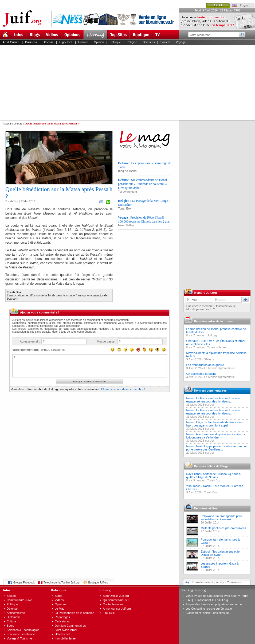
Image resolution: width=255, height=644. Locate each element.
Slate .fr (209, 359)
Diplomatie (14, 617)
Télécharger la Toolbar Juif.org (62, 583)
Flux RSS (109, 613)
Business (31, 42)
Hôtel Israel (62, 634)
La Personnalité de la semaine (74, 613)
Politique (115, 42)
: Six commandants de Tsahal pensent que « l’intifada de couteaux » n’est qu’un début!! (142, 184)
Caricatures (62, 621)
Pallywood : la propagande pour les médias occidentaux (221, 518)
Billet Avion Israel (66, 630)
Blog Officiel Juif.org (116, 596)
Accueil (7, 124)
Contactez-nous (113, 604)
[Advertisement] (115, 82)
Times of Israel (217, 347)
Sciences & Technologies (23, 630)
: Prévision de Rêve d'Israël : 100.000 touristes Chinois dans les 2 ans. (144, 220)
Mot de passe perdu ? (201, 309)
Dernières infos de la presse (214, 321)
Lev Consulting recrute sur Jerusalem (210, 609)
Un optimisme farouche (201, 374)
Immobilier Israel (66, 638)
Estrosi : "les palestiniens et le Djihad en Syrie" (220, 553)
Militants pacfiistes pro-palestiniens (223, 528)
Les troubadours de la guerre (205, 365)
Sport (10, 626)
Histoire (83, 42)
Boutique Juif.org (98, 583)
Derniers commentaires (210, 391)
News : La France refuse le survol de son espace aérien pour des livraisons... (213, 400)
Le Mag (18, 124)
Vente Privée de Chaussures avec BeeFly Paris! (217, 596)
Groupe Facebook (24, 583)
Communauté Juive (19, 600)
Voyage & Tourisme (19, 638)
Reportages (62, 617)
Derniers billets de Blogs (211, 466)
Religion (132, 42)
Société (165, 42)
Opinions (60, 604)
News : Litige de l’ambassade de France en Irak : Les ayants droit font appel (215, 424)
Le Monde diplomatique (219, 368)
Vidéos (59, 600)
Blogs (58, 596)
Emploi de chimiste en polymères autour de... (215, 604)
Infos (6, 590)
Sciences (149, 42)
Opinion (99, 42)
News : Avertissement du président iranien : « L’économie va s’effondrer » (216, 436)
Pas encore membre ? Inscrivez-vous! (211, 306)
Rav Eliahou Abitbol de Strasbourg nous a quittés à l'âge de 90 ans (214, 476)
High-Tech (66, 42)
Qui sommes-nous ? (116, 600)
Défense (48, 42)
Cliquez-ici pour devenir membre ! (123, 389)
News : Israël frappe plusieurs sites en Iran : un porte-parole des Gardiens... (217, 448)
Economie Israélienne (21, 634)
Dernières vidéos (206, 508)
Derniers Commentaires (70, 626)
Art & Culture (11, 42)
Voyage (181, 42)
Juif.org (212, 335)
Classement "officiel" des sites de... (208, 613)
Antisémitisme (16, 613)
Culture (11, 621)
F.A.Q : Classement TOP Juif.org (207, 600)
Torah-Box (214, 480)
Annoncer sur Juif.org (117, 609)
